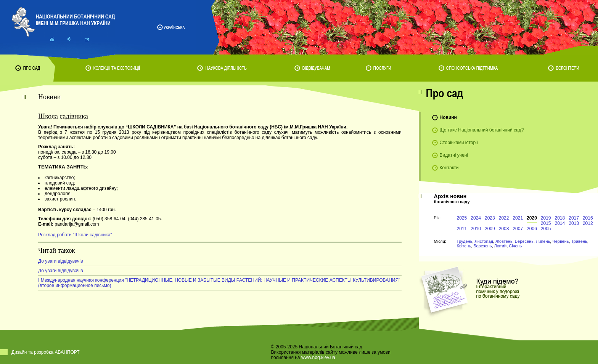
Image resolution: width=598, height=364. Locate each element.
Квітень (464, 246)
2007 (518, 229)
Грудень (465, 241)
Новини (448, 117)
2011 (462, 229)
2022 (504, 218)
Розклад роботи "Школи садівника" (75, 235)
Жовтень (504, 241)
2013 (574, 223)
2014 (560, 223)
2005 (546, 229)
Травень (579, 241)
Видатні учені (454, 155)
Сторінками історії (459, 143)
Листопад (484, 241)
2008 (504, 229)
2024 (476, 218)
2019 (546, 218)
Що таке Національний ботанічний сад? (482, 130)
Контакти (449, 168)
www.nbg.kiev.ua (318, 358)
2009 (490, 229)
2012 (588, 223)
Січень (515, 246)
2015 (546, 223)
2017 (574, 218)
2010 (476, 229)
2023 (490, 218)
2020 (532, 218)
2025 (462, 218)
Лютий (501, 246)
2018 (560, 218)
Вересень (524, 241)
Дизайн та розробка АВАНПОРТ (46, 352)
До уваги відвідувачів (61, 261)
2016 (588, 218)
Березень (482, 246)
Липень (543, 241)
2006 (532, 229)
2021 (518, 218)
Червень (560, 241)
